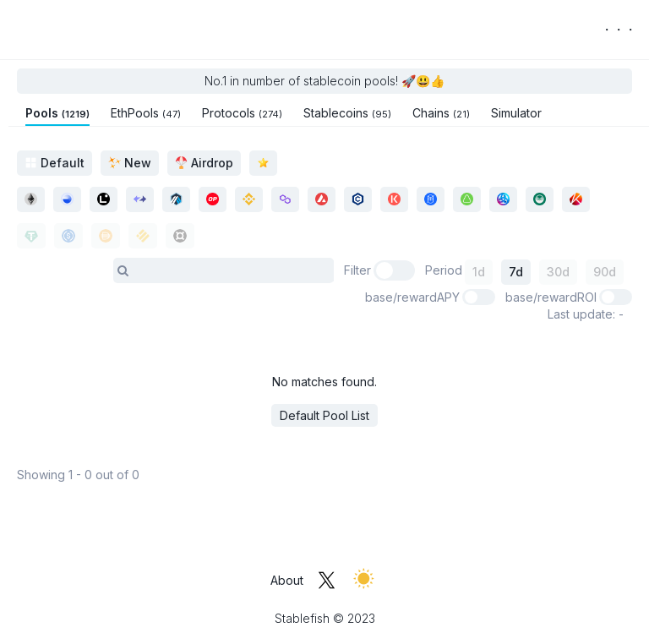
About (287, 580)
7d (516, 272)
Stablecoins (347, 113)
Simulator (516, 113)
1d (479, 272)
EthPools (146, 113)
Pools (57, 113)
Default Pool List (324, 415)
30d (558, 272)
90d (605, 272)
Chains (441, 113)
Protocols (242, 113)
